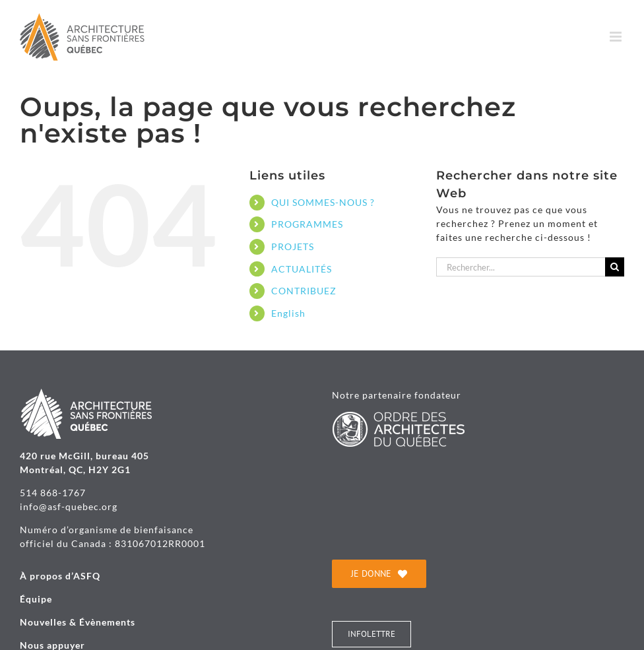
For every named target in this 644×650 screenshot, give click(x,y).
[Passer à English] (343, 313)
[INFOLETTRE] (371, 634)
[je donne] (379, 574)
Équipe (36, 599)
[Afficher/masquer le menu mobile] (617, 37)
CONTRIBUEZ (304, 291)
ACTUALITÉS (302, 269)
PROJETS (293, 246)
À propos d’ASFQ (60, 576)
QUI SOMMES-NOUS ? (323, 202)
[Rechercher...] (521, 267)
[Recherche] (615, 267)
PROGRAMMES (307, 224)
